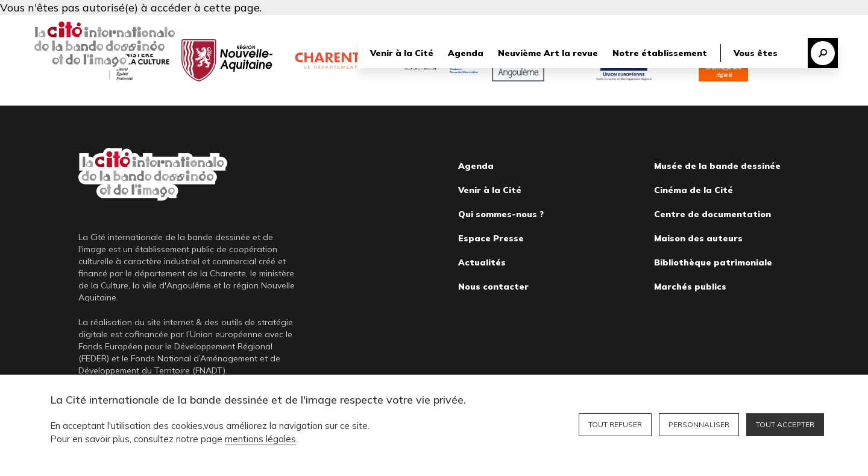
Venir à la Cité (402, 54)
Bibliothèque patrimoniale (713, 262)
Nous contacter (493, 287)
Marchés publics (690, 287)
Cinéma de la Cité (693, 190)
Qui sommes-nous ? (501, 214)
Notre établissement (660, 54)
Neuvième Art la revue (548, 54)
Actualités (482, 262)
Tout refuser (615, 424)
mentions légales (260, 439)
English (824, 25)
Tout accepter (785, 424)
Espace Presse (491, 238)
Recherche (823, 54)
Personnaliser (699, 424)
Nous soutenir (563, 25)
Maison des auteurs (698, 238)
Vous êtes (756, 54)
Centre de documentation (712, 214)
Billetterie (763, 25)
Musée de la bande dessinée (717, 166)
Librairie (625, 25)
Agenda (466, 54)
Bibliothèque (692, 25)
